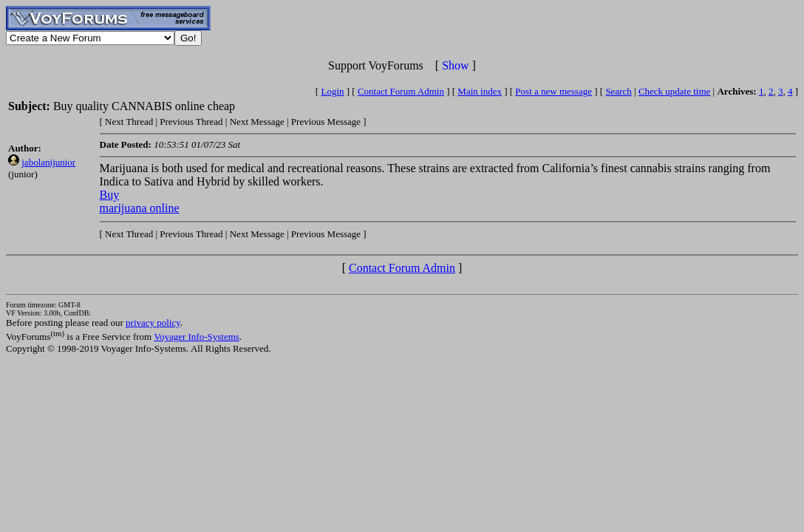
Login (332, 91)
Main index (480, 91)
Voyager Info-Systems (197, 337)
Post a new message (553, 91)
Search (618, 91)
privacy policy (153, 323)
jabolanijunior (48, 162)
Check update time (674, 91)
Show (455, 65)
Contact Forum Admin (401, 91)
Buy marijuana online (140, 201)
